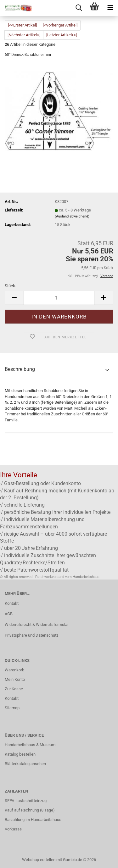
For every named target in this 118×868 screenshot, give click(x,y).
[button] (14, 298)
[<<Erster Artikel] (22, 25)
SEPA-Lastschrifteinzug (26, 801)
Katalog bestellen (20, 754)
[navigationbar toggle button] (110, 8)
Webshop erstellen (39, 860)
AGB (9, 614)
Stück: (10, 286)
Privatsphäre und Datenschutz (31, 635)
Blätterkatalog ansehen (25, 764)
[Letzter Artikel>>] (62, 35)
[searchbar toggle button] (79, 8)
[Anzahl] (59, 298)
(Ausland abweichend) (72, 216)
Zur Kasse (14, 689)
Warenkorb (14, 670)
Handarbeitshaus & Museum (30, 745)
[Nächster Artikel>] (24, 35)
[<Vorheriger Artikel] (60, 25)
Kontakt (12, 603)
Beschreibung (20, 369)
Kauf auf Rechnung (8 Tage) (30, 810)
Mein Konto (15, 679)
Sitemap (12, 708)
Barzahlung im (18, 820)
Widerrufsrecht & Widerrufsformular (37, 624)
